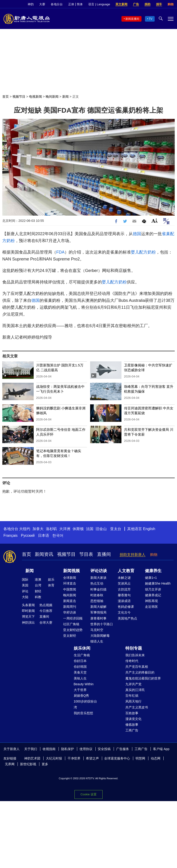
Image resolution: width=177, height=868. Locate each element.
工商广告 (132, 730)
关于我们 (31, 749)
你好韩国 (80, 667)
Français (10, 535)
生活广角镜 (82, 655)
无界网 (10, 764)
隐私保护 (68, 749)
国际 (25, 580)
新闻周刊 (70, 607)
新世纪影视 (28, 764)
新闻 (65, 97)
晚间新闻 (52, 97)
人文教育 (126, 571)
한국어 (58, 535)
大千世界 (80, 690)
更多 (45, 764)
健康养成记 (153, 595)
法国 (90, 529)
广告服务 (123, 749)
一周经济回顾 (73, 618)
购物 (171, 4)
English (149, 529)
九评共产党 (133, 684)
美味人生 (80, 678)
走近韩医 (151, 607)
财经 (38, 591)
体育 (51, 585)
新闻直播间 (132, 19)
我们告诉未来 (135, 655)
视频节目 (19, 97)
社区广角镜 (71, 624)
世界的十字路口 (102, 624)
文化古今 (124, 612)
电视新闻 (35, 97)
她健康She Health (158, 583)
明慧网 (140, 758)
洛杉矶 (51, 529)
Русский (28, 535)
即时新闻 (28, 611)
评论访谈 (99, 571)
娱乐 (51, 580)
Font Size (155, 221)
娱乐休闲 (82, 648)
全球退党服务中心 (117, 758)
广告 (136, 4)
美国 (25, 585)
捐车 (159, 4)
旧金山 (101, 529)
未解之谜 (124, 578)
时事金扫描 (98, 589)
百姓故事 (132, 713)
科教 (38, 597)
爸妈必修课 (126, 607)
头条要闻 (28, 605)
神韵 (31, 4)
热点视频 (46, 605)
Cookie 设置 (88, 794)
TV (151, 19)
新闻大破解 (98, 607)
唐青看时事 (98, 618)
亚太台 (116, 529)
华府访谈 (70, 612)
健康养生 (153, 571)
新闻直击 (70, 601)
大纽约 (25, 529)
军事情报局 (98, 612)
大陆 (25, 597)
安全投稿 (104, 749)
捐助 (147, 4)
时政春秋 (97, 595)
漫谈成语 (124, 601)
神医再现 (151, 601)
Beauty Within (84, 684)
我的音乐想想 (83, 713)
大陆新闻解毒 (100, 636)
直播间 (104, 554)
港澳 (38, 580)
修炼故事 (132, 725)
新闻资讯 (44, 554)
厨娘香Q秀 (81, 696)
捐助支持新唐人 (133, 555)
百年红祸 (132, 696)
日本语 (44, 535)
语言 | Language (99, 4)
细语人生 (97, 641)
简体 (80, 4)
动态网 (156, 758)
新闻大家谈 (98, 578)
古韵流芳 (124, 589)
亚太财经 (70, 636)
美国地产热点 (127, 618)
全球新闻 (70, 578)
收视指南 (49, 749)
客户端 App (161, 749)
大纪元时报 (54, 758)
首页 (6, 97)
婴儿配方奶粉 (143, 252)
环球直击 (70, 583)
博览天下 (28, 617)
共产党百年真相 (137, 667)
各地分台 (57, 4)
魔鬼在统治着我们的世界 (143, 678)
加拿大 (38, 529)
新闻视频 (71, 571)
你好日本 (80, 661)
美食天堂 (80, 672)
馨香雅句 (124, 595)
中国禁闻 (70, 589)
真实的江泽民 (135, 690)
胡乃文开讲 (153, 589)
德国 (137, 234)
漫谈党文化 (133, 719)
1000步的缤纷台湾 (85, 704)
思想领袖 (97, 601)
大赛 (42, 4)
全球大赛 (46, 622)
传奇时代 (132, 661)
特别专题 (134, 648)
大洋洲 (65, 529)
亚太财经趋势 (73, 630)
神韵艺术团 (32, 758)
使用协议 (86, 749)
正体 (71, 4)
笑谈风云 (124, 583)
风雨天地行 (133, 701)
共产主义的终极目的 (140, 672)
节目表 (86, 554)
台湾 (38, 585)
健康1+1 (151, 578)
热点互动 (97, 583)
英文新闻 (121, 4)
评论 (25, 591)
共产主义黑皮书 (137, 707)
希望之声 (92, 758)
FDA (60, 252)
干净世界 (74, 758)
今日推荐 (46, 611)
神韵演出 (28, 622)
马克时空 (97, 630)
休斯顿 (78, 529)
